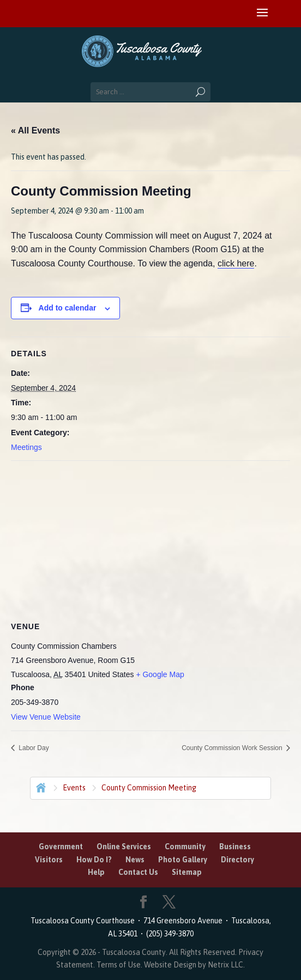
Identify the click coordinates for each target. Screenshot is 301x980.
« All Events (35, 130)
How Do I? (94, 860)
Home (40, 787)
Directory (237, 860)
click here (236, 263)
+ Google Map (160, 674)
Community (185, 847)
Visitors (49, 860)
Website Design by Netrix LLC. (194, 965)
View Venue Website (46, 717)
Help (96, 872)
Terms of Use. (120, 965)
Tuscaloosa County (134, 952)
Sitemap (187, 872)
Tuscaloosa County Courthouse (84, 921)
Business (235, 847)
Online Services (124, 847)
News (135, 860)
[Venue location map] (150, 540)
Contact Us (138, 872)
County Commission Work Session (233, 748)
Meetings (26, 447)
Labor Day (33, 748)
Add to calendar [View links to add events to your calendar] (68, 308)
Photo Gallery (183, 860)
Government (61, 847)
